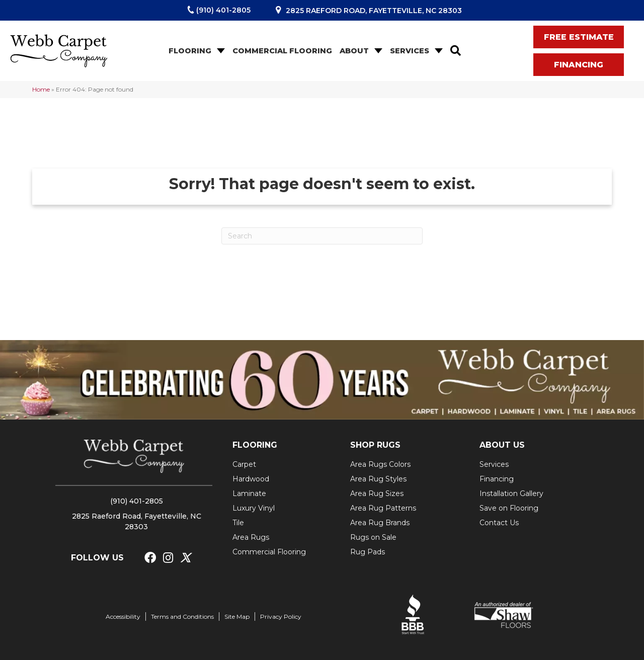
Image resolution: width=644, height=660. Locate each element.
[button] (220, 51)
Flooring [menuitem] (190, 51)
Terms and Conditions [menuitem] (182, 616)
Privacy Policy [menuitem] (281, 616)
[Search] (322, 236)
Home (41, 89)
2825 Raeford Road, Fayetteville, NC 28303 (374, 11)
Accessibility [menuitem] (123, 616)
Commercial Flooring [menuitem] (282, 51)
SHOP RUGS (375, 445)
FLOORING (255, 445)
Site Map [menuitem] (237, 616)
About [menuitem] (354, 51)
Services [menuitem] (410, 51)
